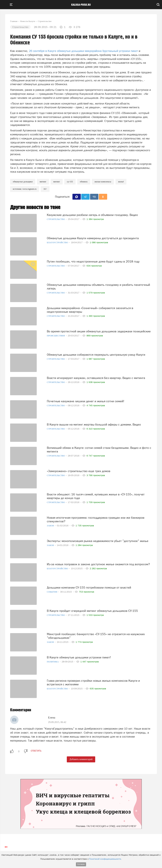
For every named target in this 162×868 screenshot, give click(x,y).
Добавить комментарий (81, 759)
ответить (36, 751)
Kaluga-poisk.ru (81, 5)
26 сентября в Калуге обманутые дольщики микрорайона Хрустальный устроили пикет (84, 51)
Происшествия (56, 336)
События (52, 592)
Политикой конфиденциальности (105, 859)
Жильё (121, 182)
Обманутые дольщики (23, 182)
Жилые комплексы (103, 182)
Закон (51, 526)
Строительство (56, 219)
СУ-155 (70, 182)
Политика (53, 662)
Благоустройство (58, 242)
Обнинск (84, 182)
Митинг (43, 182)
